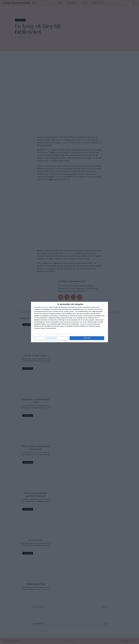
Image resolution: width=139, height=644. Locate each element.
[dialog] (69, 322)
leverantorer (45, 307)
